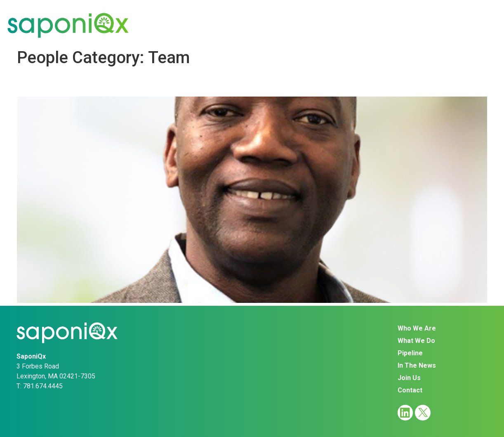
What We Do (243, 25)
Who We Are (175, 25)
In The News (363, 25)
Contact (472, 25)
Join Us (421, 25)
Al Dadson (47, 82)
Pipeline (303, 25)
